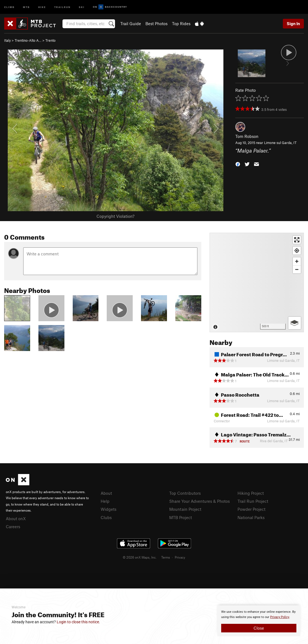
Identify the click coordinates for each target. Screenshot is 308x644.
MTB (26, 7)
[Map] (257, 282)
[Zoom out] (297, 269)
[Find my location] (297, 251)
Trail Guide (131, 23)
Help (105, 501)
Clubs (106, 517)
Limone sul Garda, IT (280, 143)
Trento (50, 40)
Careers (13, 527)
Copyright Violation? (115, 216)
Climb (9, 7)
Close (259, 628)
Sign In (293, 23)
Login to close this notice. (78, 622)
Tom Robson (247, 136)
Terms (166, 557)
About (106, 493)
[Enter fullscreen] (297, 240)
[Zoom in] (297, 261)
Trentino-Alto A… (28, 40)
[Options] (295, 323)
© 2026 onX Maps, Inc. (140, 557)
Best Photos (156, 23)
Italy (7, 40)
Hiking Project (251, 493)
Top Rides (181, 23)
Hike (42, 7)
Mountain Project (185, 509)
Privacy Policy (280, 617)
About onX (16, 519)
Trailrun (62, 7)
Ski (82, 7)
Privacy (180, 557)
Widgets (109, 509)
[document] (259, 621)
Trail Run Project (253, 501)
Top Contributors (185, 493)
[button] (238, 163)
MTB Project (181, 517)
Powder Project (251, 509)
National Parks (251, 517)
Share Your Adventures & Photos (199, 501)
